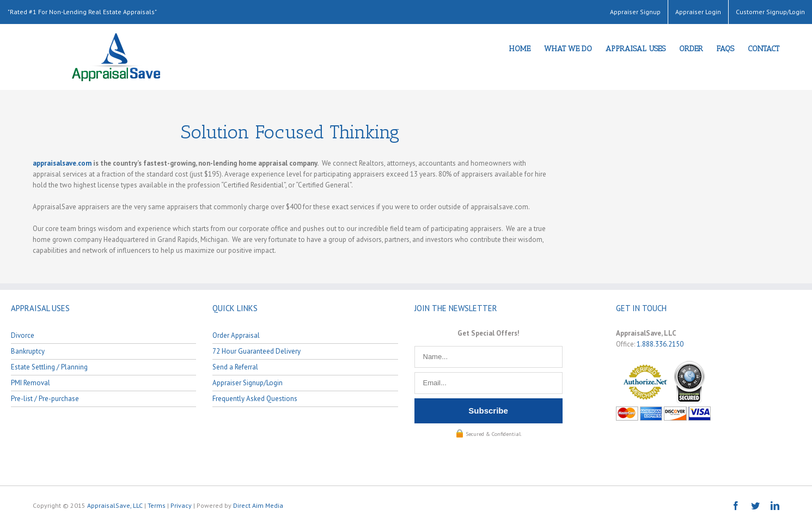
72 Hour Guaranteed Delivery (257, 351)
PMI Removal (30, 383)
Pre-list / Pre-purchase (45, 399)
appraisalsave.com (62, 163)
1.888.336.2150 (660, 344)
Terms (157, 505)
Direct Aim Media (258, 505)
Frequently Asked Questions (255, 399)
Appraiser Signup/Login (248, 383)
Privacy (181, 505)
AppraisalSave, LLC (115, 505)
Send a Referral (235, 367)
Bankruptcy (28, 351)
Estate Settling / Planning (49, 367)
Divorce (23, 335)
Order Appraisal (236, 335)
